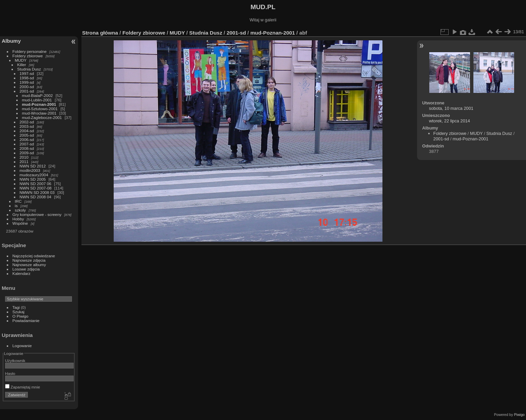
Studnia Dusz (29, 69)
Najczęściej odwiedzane (34, 256)
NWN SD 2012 (33, 166)
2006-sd (27, 139)
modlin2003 (30, 170)
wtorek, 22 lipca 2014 (449, 121)
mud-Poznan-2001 (39, 104)
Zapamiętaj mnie (23, 387)
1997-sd (27, 73)
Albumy (11, 41)
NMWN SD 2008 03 (37, 192)
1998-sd (27, 78)
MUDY (21, 60)
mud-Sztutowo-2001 (40, 109)
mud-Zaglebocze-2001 (42, 117)
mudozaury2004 (34, 175)
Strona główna (100, 33)
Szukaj (18, 312)
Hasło (10, 373)
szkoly (21, 210)
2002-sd (27, 122)
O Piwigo (21, 316)
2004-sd (27, 131)
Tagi (16, 307)
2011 (24, 162)
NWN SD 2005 (33, 179)
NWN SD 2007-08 (36, 188)
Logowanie (22, 346)
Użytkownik (15, 361)
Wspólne (20, 223)
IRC (18, 201)
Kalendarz (22, 273)
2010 (24, 157)
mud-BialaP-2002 (37, 95)
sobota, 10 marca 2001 (451, 108)
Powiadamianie (26, 321)
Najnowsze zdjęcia (29, 260)
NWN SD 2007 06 (36, 184)
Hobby (18, 219)
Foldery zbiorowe (28, 56)
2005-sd (27, 135)
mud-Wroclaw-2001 (39, 113)
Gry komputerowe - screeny (37, 214)
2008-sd (27, 148)
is (16, 206)
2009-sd (27, 153)
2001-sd (27, 91)
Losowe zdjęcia (26, 269)
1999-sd (27, 82)
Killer (22, 65)
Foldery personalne (30, 51)
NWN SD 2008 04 (36, 197)
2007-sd (27, 144)
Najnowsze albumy (29, 265)
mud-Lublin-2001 (37, 100)
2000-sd (27, 87)
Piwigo (519, 415)
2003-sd (27, 126)
